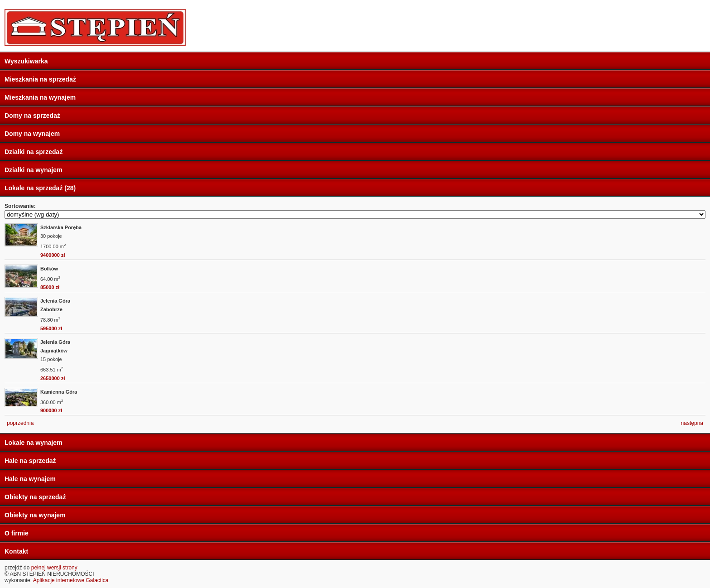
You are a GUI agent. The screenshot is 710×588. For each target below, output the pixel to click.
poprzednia (20, 423)
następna (692, 423)
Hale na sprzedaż (30, 461)
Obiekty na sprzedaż (35, 497)
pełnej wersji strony (54, 568)
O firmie (17, 533)
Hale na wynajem (30, 479)
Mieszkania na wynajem (40, 97)
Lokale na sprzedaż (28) (40, 188)
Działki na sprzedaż (34, 152)
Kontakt (16, 551)
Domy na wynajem (32, 134)
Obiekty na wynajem (35, 515)
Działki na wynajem (34, 170)
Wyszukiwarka (26, 61)
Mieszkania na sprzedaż (40, 79)
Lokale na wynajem (34, 443)
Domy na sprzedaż (32, 116)
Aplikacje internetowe (59, 580)
